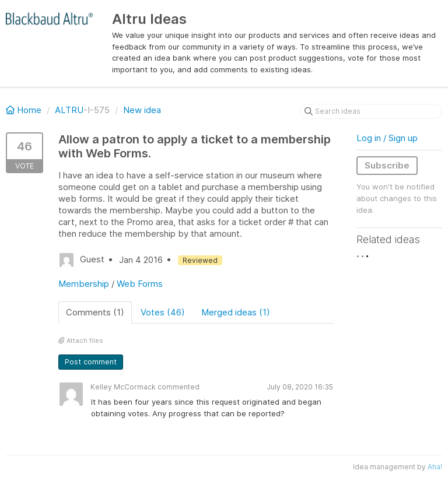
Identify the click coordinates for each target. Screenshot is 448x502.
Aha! (435, 467)
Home (25, 110)
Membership (84, 284)
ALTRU (69, 110)
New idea (142, 110)
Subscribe (387, 165)
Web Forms (140, 284)
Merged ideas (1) (236, 312)
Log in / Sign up (387, 138)
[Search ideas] (371, 111)
